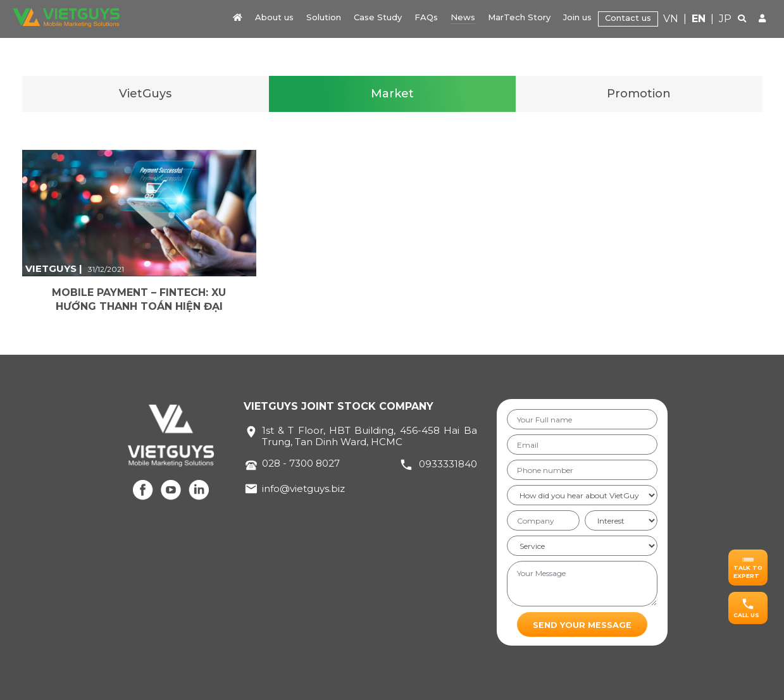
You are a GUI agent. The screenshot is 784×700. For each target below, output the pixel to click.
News (463, 17)
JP (725, 19)
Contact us (628, 18)
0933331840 (448, 464)
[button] (748, 568)
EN (699, 19)
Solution (324, 17)
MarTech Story (519, 17)
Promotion (639, 94)
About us (274, 17)
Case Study (378, 17)
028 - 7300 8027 (301, 463)
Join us (577, 17)
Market (392, 94)
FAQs (426, 17)
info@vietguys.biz (303, 488)
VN (671, 19)
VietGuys (145, 94)
